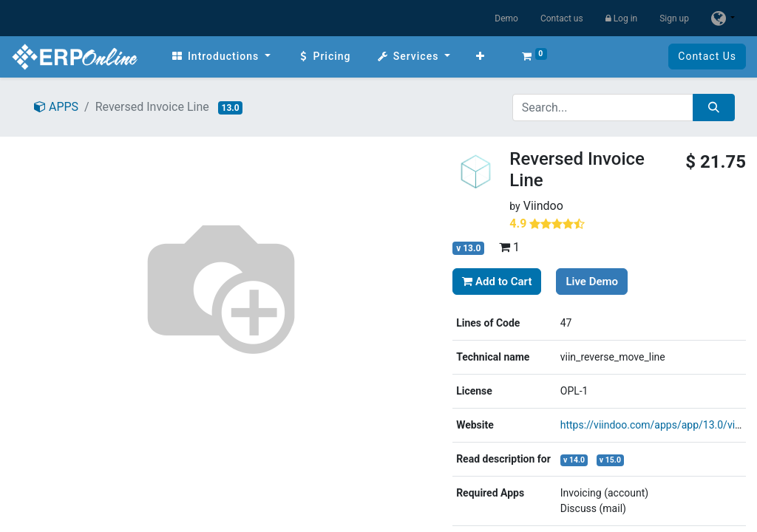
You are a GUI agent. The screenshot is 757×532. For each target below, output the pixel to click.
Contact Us (707, 56)
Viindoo (543, 206)
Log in (622, 18)
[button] (481, 57)
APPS (56, 107)
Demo (506, 18)
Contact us (562, 18)
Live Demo (592, 282)
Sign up (674, 18)
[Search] (714, 108)
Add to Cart (497, 282)
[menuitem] (221, 57)
